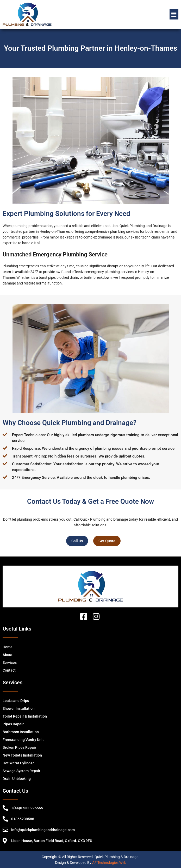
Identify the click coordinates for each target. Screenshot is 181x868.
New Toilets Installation (22, 755)
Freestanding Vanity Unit (23, 740)
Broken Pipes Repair (19, 747)
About (8, 655)
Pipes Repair (13, 724)
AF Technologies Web (109, 863)
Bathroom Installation (21, 732)
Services (10, 662)
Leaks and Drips (16, 701)
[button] (174, 14)
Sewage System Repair (21, 771)
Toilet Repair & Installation (25, 716)
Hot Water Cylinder (18, 763)
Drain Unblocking (17, 779)
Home (8, 647)
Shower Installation (19, 708)
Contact (9, 670)
